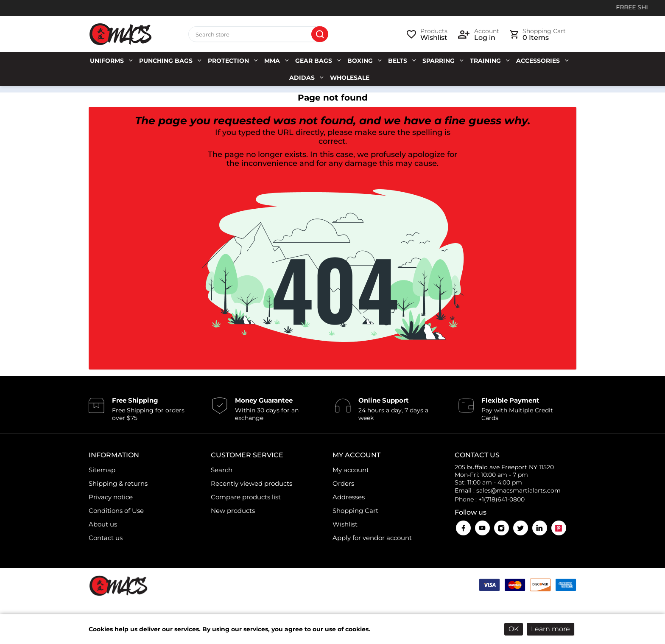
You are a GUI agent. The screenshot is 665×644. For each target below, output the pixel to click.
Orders (343, 483)
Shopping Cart (355, 511)
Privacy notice (111, 497)
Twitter (521, 528)
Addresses (349, 497)
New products (233, 511)
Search (320, 34)
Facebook (463, 528)
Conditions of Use (116, 511)
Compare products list (246, 497)
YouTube (482, 528)
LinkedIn (540, 528)
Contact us (106, 538)
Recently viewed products (251, 483)
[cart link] (538, 34)
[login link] (479, 34)
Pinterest (559, 528)
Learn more (550, 629)
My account (351, 470)
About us (103, 524)
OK (514, 629)
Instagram (502, 528)
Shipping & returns (118, 483)
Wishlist (345, 524)
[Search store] (258, 34)
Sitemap (102, 470)
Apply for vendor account (372, 538)
